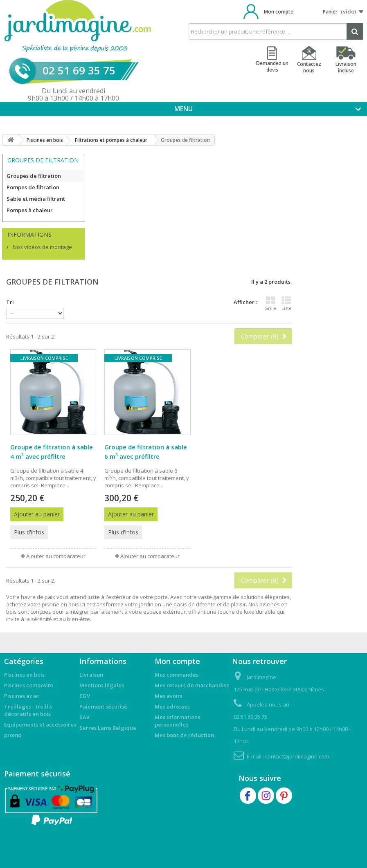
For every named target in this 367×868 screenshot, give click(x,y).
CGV (85, 696)
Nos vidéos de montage (42, 247)
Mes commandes (177, 675)
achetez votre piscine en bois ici (46, 604)
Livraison (91, 675)
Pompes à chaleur (30, 210)
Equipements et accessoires (40, 724)
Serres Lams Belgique (108, 728)
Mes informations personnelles (177, 721)
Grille (270, 303)
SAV (84, 717)
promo (13, 735)
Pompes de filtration (33, 187)
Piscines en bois (24, 675)
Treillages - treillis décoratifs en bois (28, 710)
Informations (29, 234)
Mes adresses (172, 707)
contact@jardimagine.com (297, 756)
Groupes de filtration (34, 176)
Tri (10, 302)
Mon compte (279, 12)
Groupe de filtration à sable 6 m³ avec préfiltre (146, 452)
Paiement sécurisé (103, 707)
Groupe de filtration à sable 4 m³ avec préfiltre (52, 452)
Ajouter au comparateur (56, 556)
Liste (287, 303)
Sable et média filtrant (36, 199)
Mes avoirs (169, 696)
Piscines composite (29, 685)
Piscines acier (22, 696)
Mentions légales (102, 685)
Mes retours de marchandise (192, 685)
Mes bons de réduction (184, 735)
